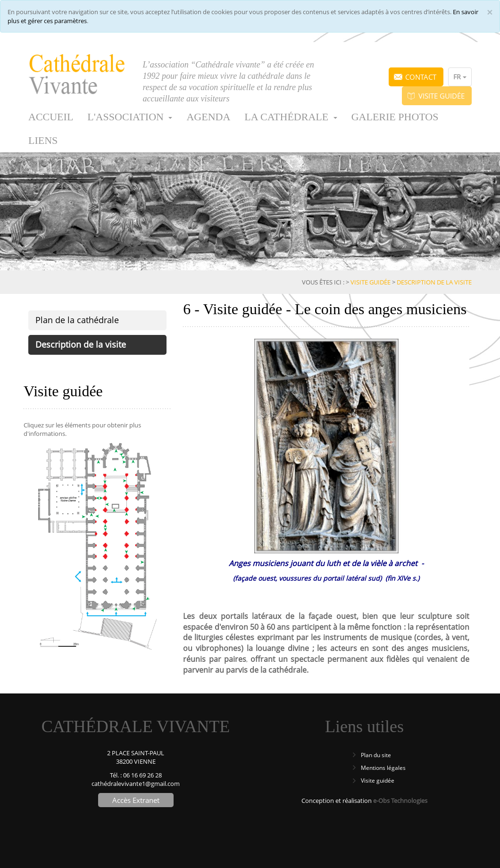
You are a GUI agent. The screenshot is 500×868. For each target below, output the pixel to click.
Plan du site (376, 755)
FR (460, 77)
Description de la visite (81, 344)
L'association (130, 117)
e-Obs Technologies (400, 801)
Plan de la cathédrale (77, 320)
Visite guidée (442, 96)
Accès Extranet (136, 800)
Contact (421, 77)
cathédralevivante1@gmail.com (136, 784)
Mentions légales (383, 768)
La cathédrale (291, 117)
